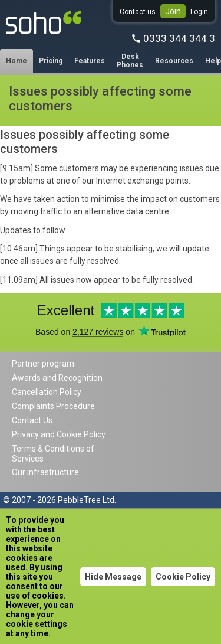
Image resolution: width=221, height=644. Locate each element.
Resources (174, 61)
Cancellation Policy (47, 392)
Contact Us (32, 420)
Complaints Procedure (53, 406)
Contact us (138, 12)
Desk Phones (130, 61)
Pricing (51, 61)
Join (173, 11)
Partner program (43, 364)
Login (199, 12)
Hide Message (113, 577)
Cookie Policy (183, 577)
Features (90, 61)
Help (213, 61)
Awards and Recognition (57, 378)
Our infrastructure (45, 472)
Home (17, 61)
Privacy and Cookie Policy (59, 434)
